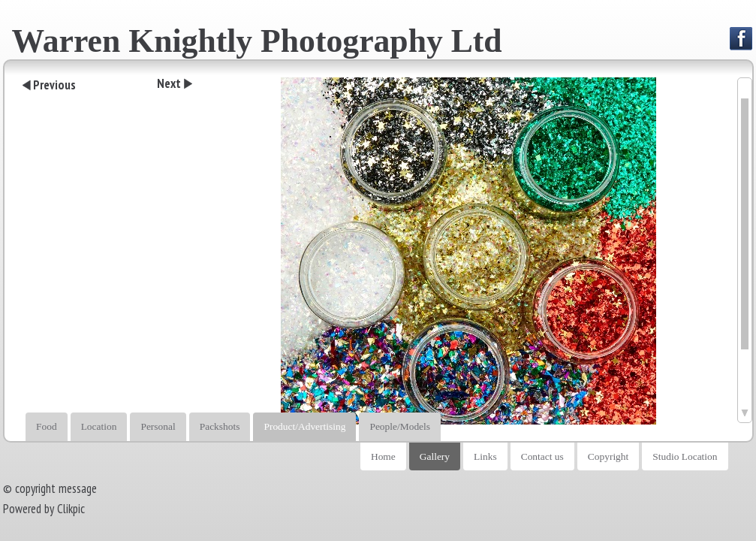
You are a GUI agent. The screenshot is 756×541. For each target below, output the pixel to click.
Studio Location (685, 456)
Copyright (608, 456)
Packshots (220, 426)
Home (383, 456)
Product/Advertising (304, 426)
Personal (158, 426)
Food (47, 426)
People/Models (400, 426)
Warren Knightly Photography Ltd (257, 41)
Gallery (435, 456)
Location (99, 426)
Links (485, 456)
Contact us (542, 456)
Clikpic (71, 509)
